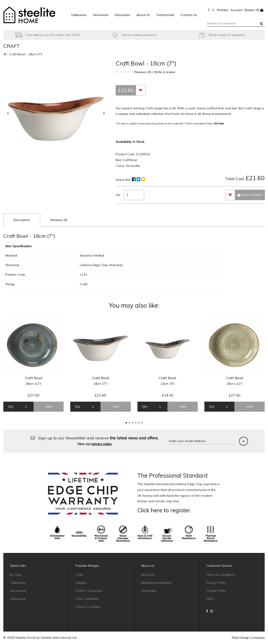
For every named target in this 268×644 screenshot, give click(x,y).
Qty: (118, 195)
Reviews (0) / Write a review (145, 72)
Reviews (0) (59, 220)
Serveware (101, 15)
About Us (143, 15)
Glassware (122, 15)
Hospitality (149, 591)
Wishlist (222, 10)
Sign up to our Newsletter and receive (95, 441)
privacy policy (102, 444)
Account (236, 10)
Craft (79, 575)
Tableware (79, 15)
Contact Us (189, 15)
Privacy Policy (216, 583)
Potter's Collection (89, 591)
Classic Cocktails (88, 607)
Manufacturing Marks (156, 583)
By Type (16, 575)
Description (22, 220)
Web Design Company (248, 638)
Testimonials (165, 15)
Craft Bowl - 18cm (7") (26, 54)
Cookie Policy (216, 591)
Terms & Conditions (221, 575)
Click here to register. (164, 510)
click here (219, 124)
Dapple (81, 583)
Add (48, 407)
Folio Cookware (87, 599)
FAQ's (210, 599)
